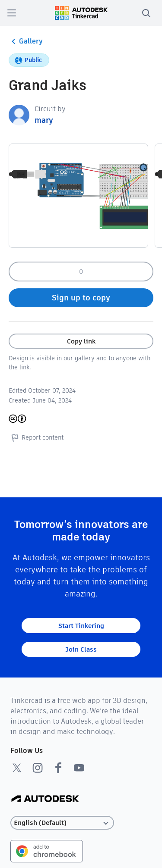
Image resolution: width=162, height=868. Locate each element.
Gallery (26, 41)
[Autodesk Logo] (45, 799)
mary (44, 120)
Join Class (81, 649)
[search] (146, 13)
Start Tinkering (81, 626)
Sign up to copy (81, 298)
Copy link (81, 341)
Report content (36, 437)
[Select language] (62, 823)
